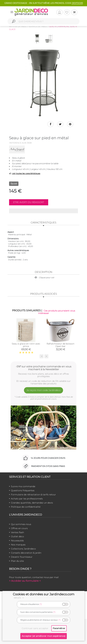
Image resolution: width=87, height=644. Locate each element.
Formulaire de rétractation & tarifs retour (33, 495)
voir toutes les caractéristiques (25, 173)
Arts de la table (18, 26)
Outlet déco (17, 536)
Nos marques (18, 545)
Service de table (38, 26)
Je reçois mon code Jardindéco (44, 390)
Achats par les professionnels (27, 499)
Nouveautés (17, 541)
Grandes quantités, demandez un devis (32, 503)
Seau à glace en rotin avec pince (26, 345)
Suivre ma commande (23, 486)
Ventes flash (17, 532)
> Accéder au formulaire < (25, 581)
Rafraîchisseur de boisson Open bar (60, 345)
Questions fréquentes (23, 490)
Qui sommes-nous (21, 524)
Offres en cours (19, 528)
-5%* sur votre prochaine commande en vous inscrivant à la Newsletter (44, 368)
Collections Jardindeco (23, 549)
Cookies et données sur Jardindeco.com (44, 594)
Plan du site (17, 561)
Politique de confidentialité (26, 507)
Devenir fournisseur (22, 557)
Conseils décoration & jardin (26, 553)
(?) (41, 604)
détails (19, 598)
